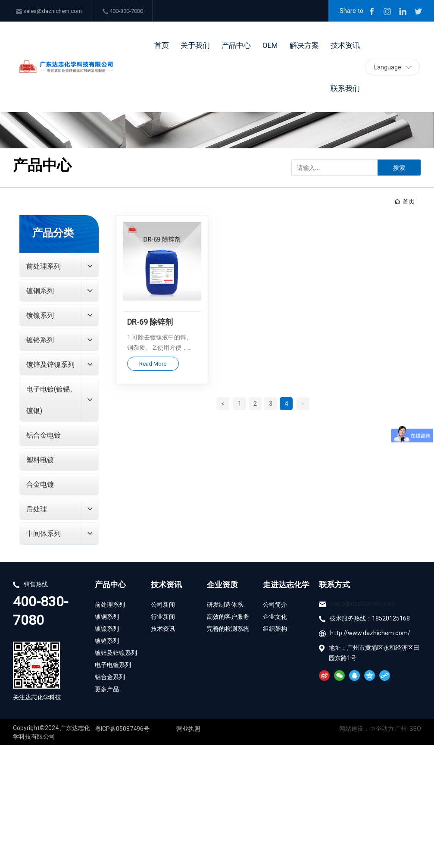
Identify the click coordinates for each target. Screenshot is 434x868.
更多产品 (107, 689)
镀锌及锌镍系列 (116, 653)
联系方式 (334, 584)
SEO (415, 729)
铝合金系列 (111, 677)
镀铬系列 (107, 641)
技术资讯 (166, 584)
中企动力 (382, 729)
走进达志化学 (286, 584)
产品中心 (110, 584)
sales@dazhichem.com (49, 11)
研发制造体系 (225, 604)
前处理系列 (110, 604)
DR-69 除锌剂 (150, 322)
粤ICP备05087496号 (122, 729)
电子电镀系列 (113, 665)
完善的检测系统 (228, 628)
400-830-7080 (123, 11)
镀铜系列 (107, 616)
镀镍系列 (107, 628)
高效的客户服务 (228, 616)
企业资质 (222, 584)
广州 (401, 729)
